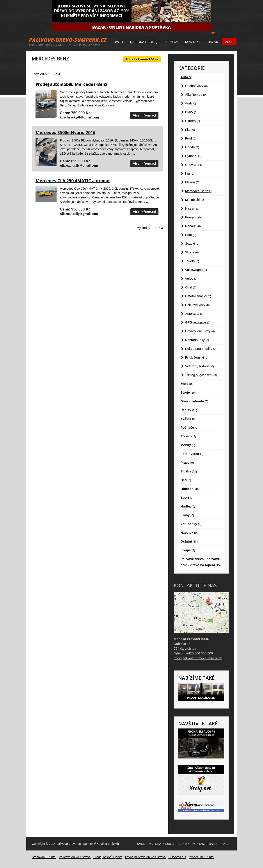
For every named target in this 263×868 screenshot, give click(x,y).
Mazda (192, 182)
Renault (193, 226)
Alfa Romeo (196, 95)
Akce (229, 42)
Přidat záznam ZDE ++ (142, 59)
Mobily (188, 445)
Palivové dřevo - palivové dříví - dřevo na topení (201, 562)
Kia (190, 173)
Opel (191, 287)
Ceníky (172, 42)
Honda (192, 147)
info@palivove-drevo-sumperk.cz (198, 658)
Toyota (192, 261)
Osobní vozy (196, 86)
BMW (191, 112)
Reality (189, 410)
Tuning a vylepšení (201, 375)
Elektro (188, 436)
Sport (187, 498)
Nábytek (189, 533)
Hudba (188, 506)
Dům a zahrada (194, 401)
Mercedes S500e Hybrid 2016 (65, 133)
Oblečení (190, 489)
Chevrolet (194, 165)
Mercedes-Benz (199, 191)
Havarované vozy (200, 331)
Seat (191, 235)
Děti (186, 480)
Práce (187, 462)
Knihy (187, 515)
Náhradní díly (197, 340)
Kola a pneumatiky (201, 349)
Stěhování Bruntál (44, 857)
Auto (187, 77)
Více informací (144, 115)
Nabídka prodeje (145, 42)
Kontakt (193, 42)
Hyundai (193, 156)
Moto (187, 384)
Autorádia (194, 314)
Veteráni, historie (200, 366)
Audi (191, 103)
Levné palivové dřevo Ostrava (145, 857)
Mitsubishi (195, 200)
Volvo (191, 278)
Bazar (213, 42)
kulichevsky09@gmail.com (79, 117)
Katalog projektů (108, 844)
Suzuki (192, 243)
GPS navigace (198, 322)
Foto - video (192, 454)
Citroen (193, 121)
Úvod (118, 42)
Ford (191, 138)
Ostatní (189, 541)
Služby (189, 471)
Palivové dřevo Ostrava (75, 857)
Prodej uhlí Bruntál (202, 857)
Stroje (188, 392)
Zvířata (188, 419)
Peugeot (193, 217)
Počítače (189, 427)
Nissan (192, 208)
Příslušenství (197, 357)
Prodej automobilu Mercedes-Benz (71, 84)
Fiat (190, 130)
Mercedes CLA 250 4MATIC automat (73, 181)
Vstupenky (191, 524)
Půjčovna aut (177, 857)
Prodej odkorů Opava (108, 857)
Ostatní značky (198, 296)
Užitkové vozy (197, 305)
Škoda (192, 252)
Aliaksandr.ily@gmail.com (79, 166)
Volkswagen (196, 270)
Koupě (188, 550)
